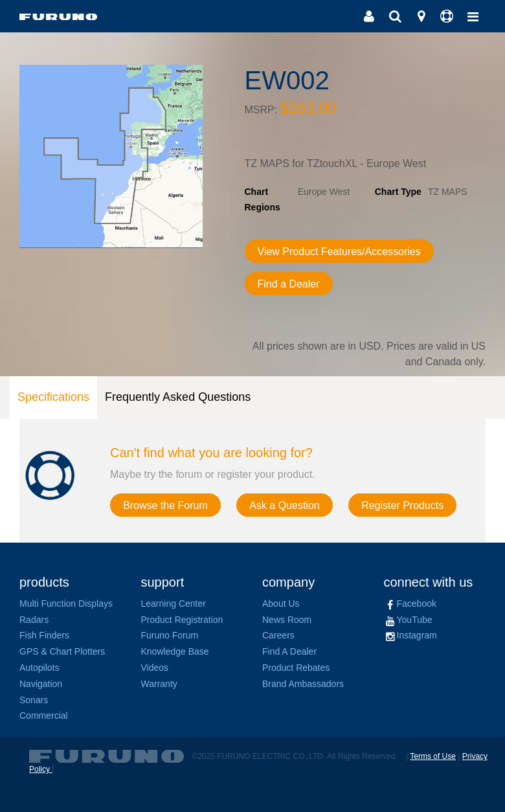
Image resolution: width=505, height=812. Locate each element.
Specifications (53, 397)
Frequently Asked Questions (178, 397)
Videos (155, 668)
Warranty (159, 684)
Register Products (402, 505)
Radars (34, 620)
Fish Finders (44, 635)
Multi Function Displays (66, 603)
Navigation (41, 684)
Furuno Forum (170, 635)
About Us (281, 603)
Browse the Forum (165, 505)
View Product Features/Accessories (339, 252)
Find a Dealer (289, 284)
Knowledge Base (175, 651)
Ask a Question (285, 505)
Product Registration (182, 620)
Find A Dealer (289, 651)
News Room (287, 620)
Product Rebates (296, 668)
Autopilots (39, 668)
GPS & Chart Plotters (62, 651)
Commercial (44, 716)
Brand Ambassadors (303, 684)
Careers (278, 635)
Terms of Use (433, 756)
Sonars (34, 700)
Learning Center (174, 603)
